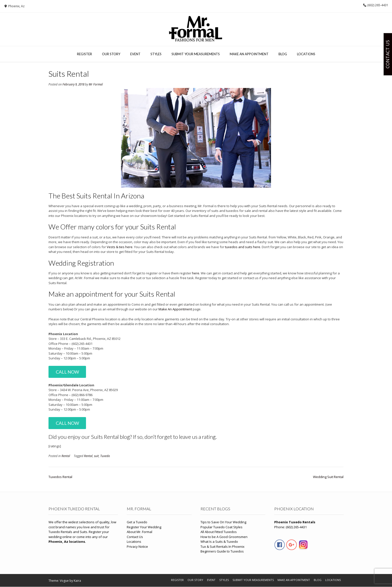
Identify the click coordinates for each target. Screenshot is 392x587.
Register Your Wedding (144, 527)
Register (84, 54)
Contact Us (135, 537)
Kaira (77, 581)
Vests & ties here (120, 247)
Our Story (111, 54)
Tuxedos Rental (60, 477)
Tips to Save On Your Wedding (223, 522)
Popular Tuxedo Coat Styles (221, 527)
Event (135, 54)
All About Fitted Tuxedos (219, 532)
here (196, 273)
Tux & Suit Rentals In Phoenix (222, 547)
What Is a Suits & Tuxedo (219, 542)
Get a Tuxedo (137, 522)
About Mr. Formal (139, 532)
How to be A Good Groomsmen (224, 537)
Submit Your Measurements (196, 54)
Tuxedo (105, 456)
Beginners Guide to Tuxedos (222, 551)
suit (96, 456)
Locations (306, 54)
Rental (66, 456)
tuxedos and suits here (243, 247)
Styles (156, 54)
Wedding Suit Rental (328, 477)
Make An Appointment (249, 54)
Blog (283, 54)
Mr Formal (96, 84)
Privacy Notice (137, 547)
